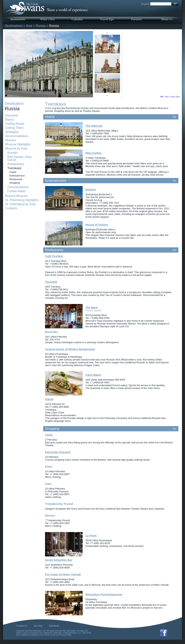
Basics (10, 120)
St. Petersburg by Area (20, 204)
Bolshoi (91, 190)
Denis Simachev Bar (59, 560)
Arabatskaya (16, 164)
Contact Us (22, 626)
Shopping (15, 183)
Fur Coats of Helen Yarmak (63, 574)
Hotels (13, 172)
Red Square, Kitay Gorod (20, 158)
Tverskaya (14, 168)
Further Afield (16, 191)
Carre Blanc (93, 375)
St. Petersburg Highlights (22, 200)
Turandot (51, 282)
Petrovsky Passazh (58, 452)
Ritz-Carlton (93, 153)
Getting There (14, 128)
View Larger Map (172, 97)
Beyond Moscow (16, 196)
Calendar (77, 19)
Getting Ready (15, 124)
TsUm (49, 435)
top (174, 117)
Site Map (38, 626)
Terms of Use (50, 635)
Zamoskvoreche (18, 187)
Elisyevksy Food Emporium (104, 594)
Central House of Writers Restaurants (70, 349)
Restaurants (16, 179)
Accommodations (17, 136)
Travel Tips (107, 19)
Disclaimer (54, 626)
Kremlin (12, 153)
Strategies (12, 132)
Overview (12, 115)
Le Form (91, 536)
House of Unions (97, 225)
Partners (137, 19)
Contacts (11, 208)
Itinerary (11, 140)
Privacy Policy (66, 635)
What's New (48, 19)
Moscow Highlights (18, 144)
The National (94, 126)
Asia (29, 26)
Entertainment (17, 176)
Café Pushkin (54, 256)
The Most (92, 307)
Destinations (18, 19)
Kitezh (49, 399)
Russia (41, 26)
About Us (167, 19)
